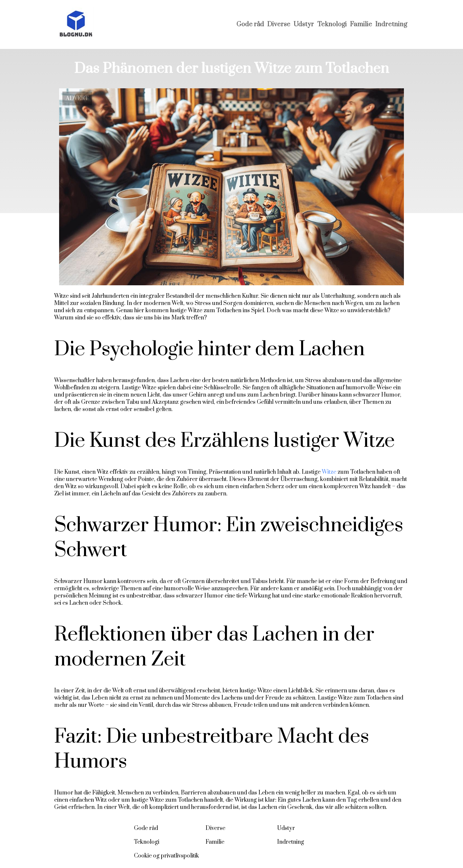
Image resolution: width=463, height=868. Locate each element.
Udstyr (304, 24)
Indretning (391, 24)
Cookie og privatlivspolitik (166, 856)
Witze (329, 472)
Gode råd (250, 24)
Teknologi (332, 24)
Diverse (279, 24)
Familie (361, 24)
